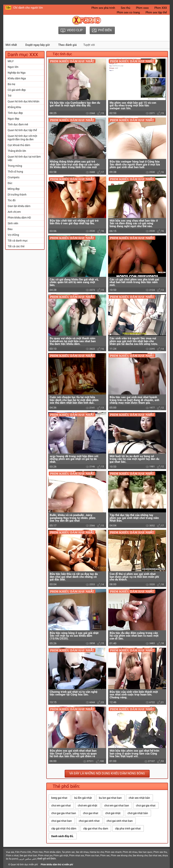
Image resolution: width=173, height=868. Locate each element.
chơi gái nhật (113, 813)
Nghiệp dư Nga (17, 73)
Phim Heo (38, 852)
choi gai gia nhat (146, 806)
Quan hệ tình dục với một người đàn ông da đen (22, 138)
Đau (10, 229)
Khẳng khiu (14, 107)
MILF (11, 61)
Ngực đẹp (13, 119)
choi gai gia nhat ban (64, 813)
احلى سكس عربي (28, 859)
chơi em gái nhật (88, 806)
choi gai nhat (91, 813)
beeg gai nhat (59, 798)
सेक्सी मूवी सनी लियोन (47, 859)
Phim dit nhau (130, 852)
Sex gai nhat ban (28, 856)
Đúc (10, 183)
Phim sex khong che (121, 856)
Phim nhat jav (45, 856)
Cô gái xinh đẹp (17, 90)
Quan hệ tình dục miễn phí (24, 865)
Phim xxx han (92, 856)
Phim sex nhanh (113, 852)
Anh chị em (14, 212)
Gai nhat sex (155, 856)
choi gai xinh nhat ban (120, 821)
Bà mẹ (11, 84)
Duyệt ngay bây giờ (38, 45)
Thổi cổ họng (15, 172)
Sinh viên (13, 223)
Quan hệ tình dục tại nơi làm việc (24, 158)
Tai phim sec (68, 852)
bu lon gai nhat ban (110, 798)
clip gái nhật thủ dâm (64, 829)
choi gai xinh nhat (89, 821)
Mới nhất (11, 45)
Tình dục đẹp (15, 113)
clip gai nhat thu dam (96, 829)
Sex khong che (140, 856)
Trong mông (15, 166)
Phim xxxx (142, 8)
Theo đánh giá (67, 45)
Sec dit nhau (82, 852)
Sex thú (125, 8)
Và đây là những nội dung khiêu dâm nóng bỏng (107, 773)
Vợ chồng (13, 235)
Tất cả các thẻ (16, 246)
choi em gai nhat (61, 806)
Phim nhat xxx (77, 856)
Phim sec (105, 856)
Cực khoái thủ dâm (19, 145)
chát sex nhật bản (139, 798)
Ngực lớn (13, 67)
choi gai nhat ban (62, 821)
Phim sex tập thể (156, 12)
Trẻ (10, 96)
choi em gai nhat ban (117, 806)
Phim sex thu (160, 852)
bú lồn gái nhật (83, 798)
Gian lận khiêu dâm (19, 206)
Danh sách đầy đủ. (62, 836)
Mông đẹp (14, 189)
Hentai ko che (97, 852)
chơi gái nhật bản (138, 813)
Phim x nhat (12, 856)
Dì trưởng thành (17, 195)
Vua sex (10, 852)
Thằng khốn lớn (17, 151)
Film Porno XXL (23, 852)
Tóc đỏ (12, 200)
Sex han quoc (145, 852)
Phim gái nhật (61, 856)
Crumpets (14, 177)
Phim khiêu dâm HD (19, 218)
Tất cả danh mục (18, 241)
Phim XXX (161, 8)
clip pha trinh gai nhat (128, 829)
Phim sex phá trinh (103, 8)
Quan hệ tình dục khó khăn (24, 101)
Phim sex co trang (128, 12)
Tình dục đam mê (18, 124)
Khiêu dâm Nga (17, 78)
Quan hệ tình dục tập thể (22, 130)
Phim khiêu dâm (52, 852)
